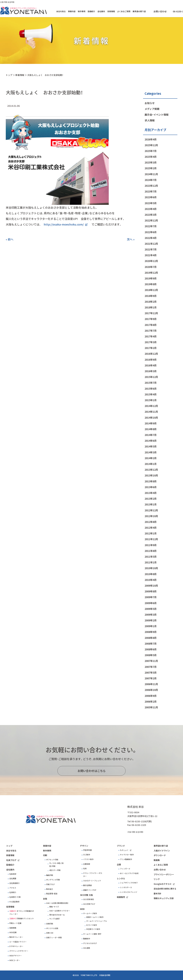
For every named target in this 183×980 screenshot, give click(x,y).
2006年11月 (151, 684)
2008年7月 (151, 644)
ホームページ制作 (90, 913)
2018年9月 (151, 296)
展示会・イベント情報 (157, 115)
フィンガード (125, 869)
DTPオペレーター (16, 946)
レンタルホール (126, 887)
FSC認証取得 (14, 902)
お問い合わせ (160, 11)
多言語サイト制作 (93, 929)
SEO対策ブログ (89, 904)
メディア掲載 (152, 109)
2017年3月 (151, 342)
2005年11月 (151, 707)
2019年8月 (151, 284)
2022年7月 (151, 226)
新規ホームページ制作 (95, 917)
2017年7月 (151, 331)
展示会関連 (87, 885)
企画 (119, 864)
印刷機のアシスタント (25, 919)
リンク (157, 879)
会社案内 (101, 11)
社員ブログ (11, 860)
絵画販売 (121, 897)
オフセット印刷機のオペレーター (22, 913)
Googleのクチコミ (163, 884)
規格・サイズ (54, 907)
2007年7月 (151, 667)
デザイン (84, 846)
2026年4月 (151, 139)
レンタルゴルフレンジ (129, 892)
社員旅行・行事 (15, 897)
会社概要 (13, 878)
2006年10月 (151, 690)
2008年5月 (151, 655)
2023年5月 (151, 203)
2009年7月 (151, 597)
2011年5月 (151, 557)
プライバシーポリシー (164, 874)
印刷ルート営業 (15, 923)
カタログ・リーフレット (92, 881)
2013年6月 (151, 487)
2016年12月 (151, 354)
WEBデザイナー (16, 956)
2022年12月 (151, 220)
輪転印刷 (50, 875)
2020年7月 (151, 267)
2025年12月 (151, 145)
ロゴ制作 (87, 855)
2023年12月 (151, 186)
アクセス (13, 888)
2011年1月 (151, 562)
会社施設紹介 (15, 883)
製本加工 (50, 889)
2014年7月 (151, 435)
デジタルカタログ (90, 943)
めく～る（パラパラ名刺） (129, 873)
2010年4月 (151, 580)
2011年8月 (151, 551)
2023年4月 (151, 209)
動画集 (157, 860)
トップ (9, 75)
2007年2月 (151, 678)
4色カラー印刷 (55, 870)
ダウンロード (160, 855)
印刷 (45, 855)
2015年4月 (151, 394)
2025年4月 (151, 157)
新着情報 (20, 75)
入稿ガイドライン (162, 851)
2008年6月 (151, 649)
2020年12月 (151, 261)
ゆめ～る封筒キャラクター (60, 911)
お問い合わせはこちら (92, 771)
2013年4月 (151, 493)
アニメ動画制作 (126, 859)
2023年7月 (151, 191)
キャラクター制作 (127, 855)
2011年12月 (151, 539)
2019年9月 (151, 278)
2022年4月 (151, 238)
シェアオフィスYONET (129, 883)
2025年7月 (151, 151)
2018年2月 (151, 302)
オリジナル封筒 (52, 928)
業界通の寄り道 (139, 11)
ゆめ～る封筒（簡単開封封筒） (57, 903)
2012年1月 (151, 533)
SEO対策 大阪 (86, 895)
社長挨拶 (13, 874)
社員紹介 (13, 892)
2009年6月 (151, 603)
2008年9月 (151, 632)
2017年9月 (151, 319)
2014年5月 (151, 446)
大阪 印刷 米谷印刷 (7, 2)
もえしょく (124, 850)
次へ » (131, 239)
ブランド (121, 846)
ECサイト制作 (92, 925)
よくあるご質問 (124, 11)
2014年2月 (151, 458)
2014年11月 (151, 412)
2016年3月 (151, 371)
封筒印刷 (50, 924)
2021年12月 (151, 244)
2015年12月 (151, 377)
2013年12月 (151, 470)
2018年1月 (151, 307)
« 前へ (10, 239)
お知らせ (150, 103)
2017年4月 (151, 336)
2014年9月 (151, 423)
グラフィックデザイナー (19, 951)
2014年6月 (151, 441)
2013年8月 (151, 481)
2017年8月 (151, 325)
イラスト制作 (88, 859)
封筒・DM (50, 933)
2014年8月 (151, 429)
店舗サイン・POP (90, 890)
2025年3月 (151, 162)
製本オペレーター (16, 937)
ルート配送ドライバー (18, 942)
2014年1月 (151, 464)
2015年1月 (151, 400)
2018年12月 (151, 290)
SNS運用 (87, 948)
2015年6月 (151, 389)
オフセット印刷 (52, 860)
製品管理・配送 (52, 894)
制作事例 (82, 11)
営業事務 (13, 928)
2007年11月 (151, 661)
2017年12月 (151, 313)
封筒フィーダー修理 (54, 938)
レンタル (121, 878)
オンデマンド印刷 (53, 880)
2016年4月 (151, 365)
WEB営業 (13, 932)
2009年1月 (151, 626)
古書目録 (87, 864)
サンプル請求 (54, 919)
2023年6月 (151, 197)
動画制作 (87, 939)
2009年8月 (151, 591)
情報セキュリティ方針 (164, 898)
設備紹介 (91, 11)
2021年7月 (151, 249)
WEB (82, 909)
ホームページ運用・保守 (92, 934)
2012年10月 (151, 516)
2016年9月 (151, 360)
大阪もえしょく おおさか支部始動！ (45, 75)
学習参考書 (87, 850)
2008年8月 (151, 638)
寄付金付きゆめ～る (57, 915)
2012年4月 (151, 528)
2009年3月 (151, 615)
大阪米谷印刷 (105, 975)
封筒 (45, 899)
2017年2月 (151, 348)
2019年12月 (151, 273)
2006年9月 (151, 696)
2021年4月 (151, 255)
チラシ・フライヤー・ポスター (93, 875)
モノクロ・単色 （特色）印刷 (56, 865)
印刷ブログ (50, 884)
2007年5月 (151, 673)
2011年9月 (151, 545)
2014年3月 (151, 452)
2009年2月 (151, 620)
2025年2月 (151, 168)
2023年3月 (151, 215)
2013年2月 (151, 499)
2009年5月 (151, 609)
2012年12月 (151, 510)
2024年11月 (151, 174)
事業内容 (72, 11)
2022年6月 (151, 232)
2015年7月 (151, 383)
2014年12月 (151, 406)
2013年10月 (151, 475)
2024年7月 (151, 180)
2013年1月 (151, 504)
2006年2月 (151, 701)
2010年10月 (151, 568)
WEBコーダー (15, 960)
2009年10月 (151, 586)
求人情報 (150, 120)
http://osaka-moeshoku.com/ (64, 224)
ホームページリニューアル (97, 921)
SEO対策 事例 (88, 899)
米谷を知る (61, 11)
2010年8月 (151, 574)
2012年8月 (151, 522)
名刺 (85, 868)
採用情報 (111, 11)
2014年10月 (151, 418)
